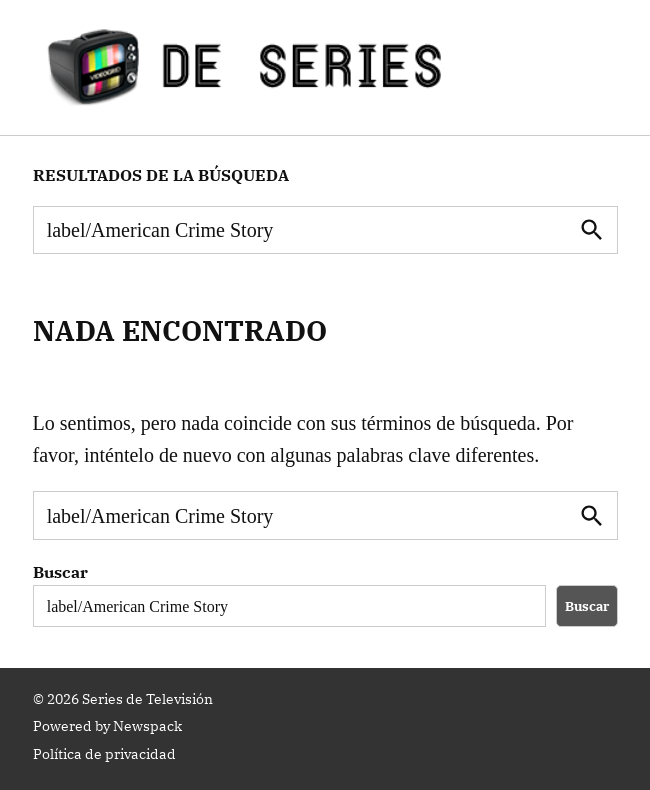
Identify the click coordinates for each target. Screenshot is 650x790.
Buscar (60, 572)
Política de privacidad (104, 754)
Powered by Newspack (107, 726)
